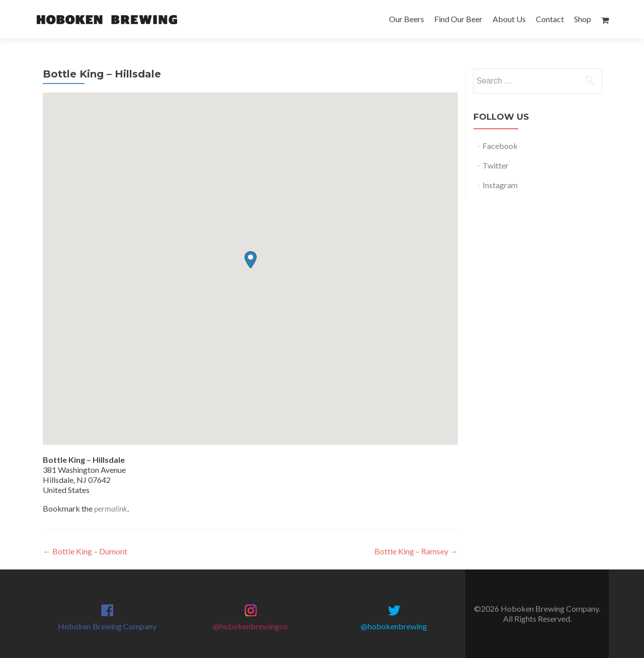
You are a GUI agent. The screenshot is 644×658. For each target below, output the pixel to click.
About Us (509, 19)
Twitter (496, 165)
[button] (251, 260)
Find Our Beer (458, 19)
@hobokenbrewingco (250, 626)
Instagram (500, 185)
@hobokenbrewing (394, 626)
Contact (550, 19)
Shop (583, 19)
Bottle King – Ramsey (416, 551)
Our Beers (407, 19)
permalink (111, 508)
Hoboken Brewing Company (107, 626)
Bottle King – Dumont (85, 551)
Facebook (500, 146)
